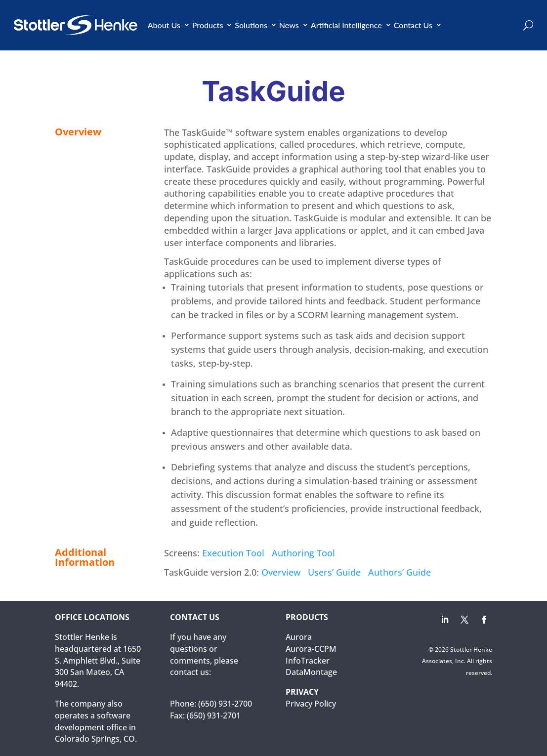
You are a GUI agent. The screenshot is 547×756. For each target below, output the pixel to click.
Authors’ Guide (400, 572)
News (289, 25)
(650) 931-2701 (214, 715)
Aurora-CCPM (311, 649)
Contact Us (413, 25)
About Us (164, 25)
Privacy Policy (311, 704)
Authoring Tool (303, 553)
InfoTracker (308, 661)
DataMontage (311, 672)
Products (208, 25)
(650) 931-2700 (225, 704)
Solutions (251, 25)
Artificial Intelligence (346, 25)
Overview (281, 572)
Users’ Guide (334, 572)
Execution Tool (233, 553)
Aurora (299, 637)
